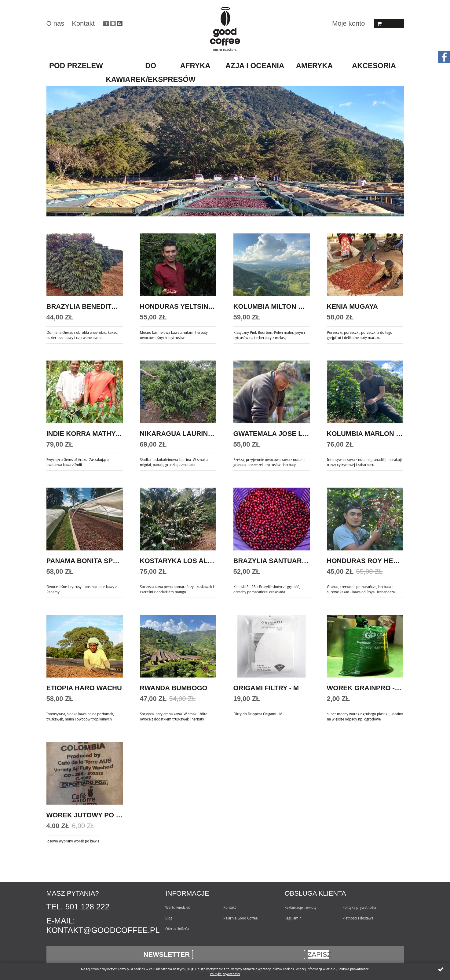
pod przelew (76, 66)
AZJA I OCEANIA (255, 66)
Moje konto (349, 23)
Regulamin (293, 918)
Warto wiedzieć (178, 907)
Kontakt (83, 24)
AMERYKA (314, 66)
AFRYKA (195, 66)
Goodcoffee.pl (225, 29)
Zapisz (318, 954)
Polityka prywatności (359, 907)
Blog (169, 918)
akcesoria (374, 66)
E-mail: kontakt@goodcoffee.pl (103, 925)
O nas (55, 24)
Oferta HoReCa (177, 929)
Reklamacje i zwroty (300, 907)
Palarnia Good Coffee (240, 918)
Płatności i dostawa (358, 918)
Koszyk (389, 24)
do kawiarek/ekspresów (151, 72)
